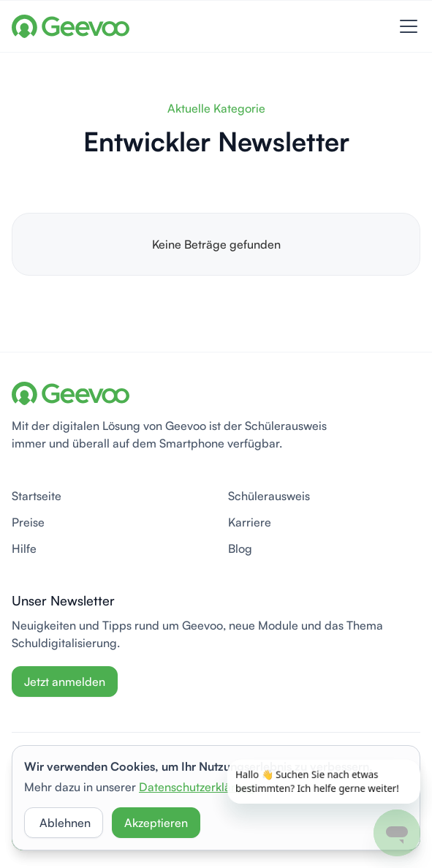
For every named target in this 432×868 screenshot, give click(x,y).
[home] (71, 26)
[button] (406, 26)
